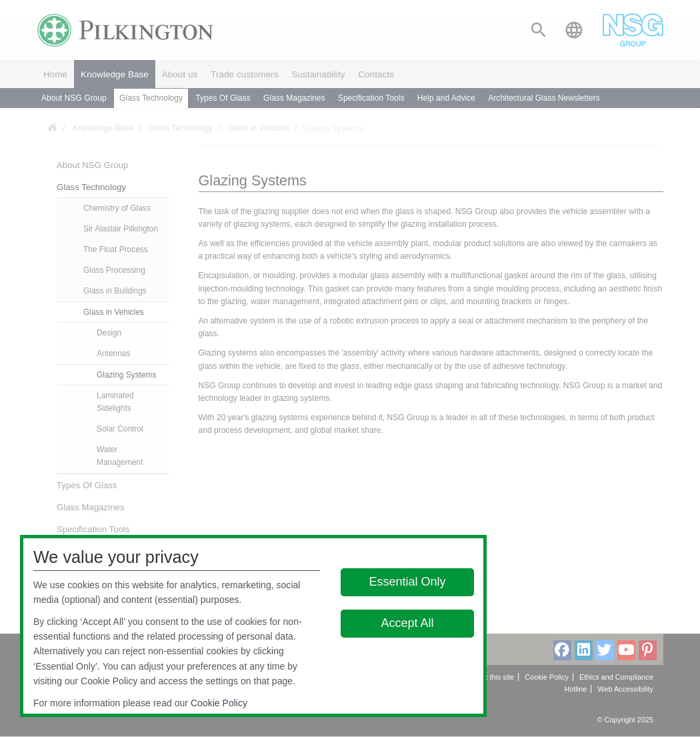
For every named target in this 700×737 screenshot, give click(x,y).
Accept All (407, 623)
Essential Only (407, 582)
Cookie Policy (219, 703)
